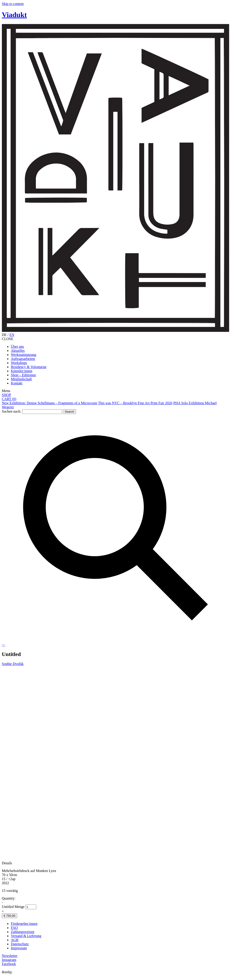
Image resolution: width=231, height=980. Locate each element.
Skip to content (13, 4)
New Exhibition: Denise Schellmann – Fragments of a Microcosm (50, 403)
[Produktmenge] (31, 907)
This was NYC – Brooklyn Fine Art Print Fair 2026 (135, 403)
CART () (9, 399)
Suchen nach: (12, 411)
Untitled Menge (13, 907)
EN (12, 335)
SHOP (6, 395)
